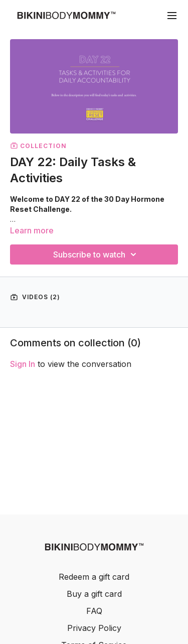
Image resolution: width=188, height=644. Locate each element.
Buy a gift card (94, 594)
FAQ (94, 611)
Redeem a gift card (94, 577)
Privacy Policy (94, 628)
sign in (23, 364)
